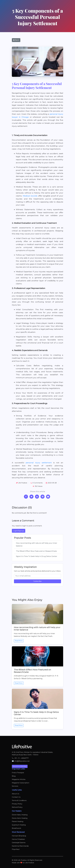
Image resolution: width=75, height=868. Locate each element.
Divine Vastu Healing (20, 815)
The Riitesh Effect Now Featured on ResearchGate (36, 551)
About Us (15, 794)
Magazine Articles (19, 779)
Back (16, 40)
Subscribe (37, 581)
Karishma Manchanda (20, 846)
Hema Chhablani (18, 839)
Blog (14, 776)
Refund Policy (17, 807)
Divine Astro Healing (20, 818)
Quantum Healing (19, 825)
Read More (19, 641)
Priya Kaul (16, 849)
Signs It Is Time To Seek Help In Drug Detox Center (37, 556)
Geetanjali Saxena (19, 843)
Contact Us (16, 797)
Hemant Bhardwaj (19, 836)
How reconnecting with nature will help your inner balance (37, 544)
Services (15, 786)
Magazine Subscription (21, 783)
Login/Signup (19, 531)
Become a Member (20, 766)
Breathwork (16, 828)
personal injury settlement (39, 463)
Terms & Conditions (19, 800)
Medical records (30, 196)
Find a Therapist (18, 773)
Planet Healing (18, 821)
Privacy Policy (17, 804)
